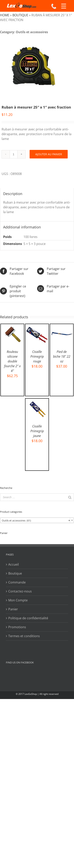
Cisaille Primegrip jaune (37, 431)
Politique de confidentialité (28, 618)
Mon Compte (18, 600)
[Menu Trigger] (64, 6)
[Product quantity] (14, 154)
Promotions (17, 627)
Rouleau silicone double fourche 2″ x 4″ (12, 361)
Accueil (14, 564)
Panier (13, 609)
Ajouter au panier (49, 154)
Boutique (20, 15)
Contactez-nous (20, 591)
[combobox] (37, 520)
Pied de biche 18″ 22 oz (62, 356)
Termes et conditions (24, 636)
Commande (17, 582)
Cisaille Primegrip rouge (37, 356)
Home (5, 15)
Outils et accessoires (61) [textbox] (36, 520)
